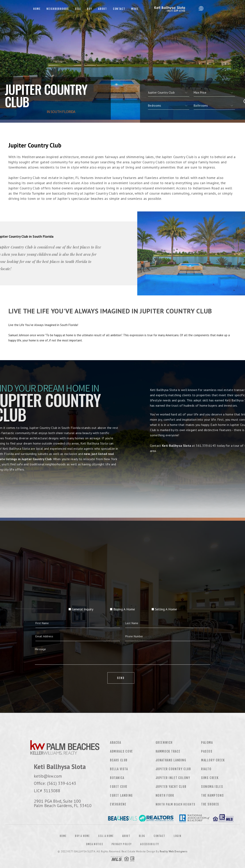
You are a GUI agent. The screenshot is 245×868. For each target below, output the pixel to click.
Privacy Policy (122, 844)
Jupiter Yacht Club (171, 787)
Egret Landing (121, 795)
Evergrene (118, 804)
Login (177, 836)
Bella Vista (119, 769)
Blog (142, 836)
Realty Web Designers (173, 851)
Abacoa (116, 743)
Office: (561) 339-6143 (55, 783)
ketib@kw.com (48, 776)
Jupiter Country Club (173, 769)
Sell (78, 9)
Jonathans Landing (171, 760)
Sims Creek (210, 778)
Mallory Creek (213, 760)
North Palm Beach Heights (175, 804)
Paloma (207, 743)
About (103, 9)
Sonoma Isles (212, 787)
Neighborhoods (58, 9)
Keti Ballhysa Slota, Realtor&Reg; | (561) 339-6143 (169, 9)
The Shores (210, 804)
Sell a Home (106, 836)
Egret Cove (119, 787)
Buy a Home (82, 836)
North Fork (165, 795)
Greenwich (164, 743)
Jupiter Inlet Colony (173, 778)
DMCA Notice (95, 844)
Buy (90, 9)
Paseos (207, 751)
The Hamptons (212, 795)
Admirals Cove (121, 751)
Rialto (206, 769)
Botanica (117, 778)
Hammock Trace (168, 751)
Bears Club (119, 760)
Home (37, 9)
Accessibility (150, 844)
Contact (119, 9)
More (135, 9)
